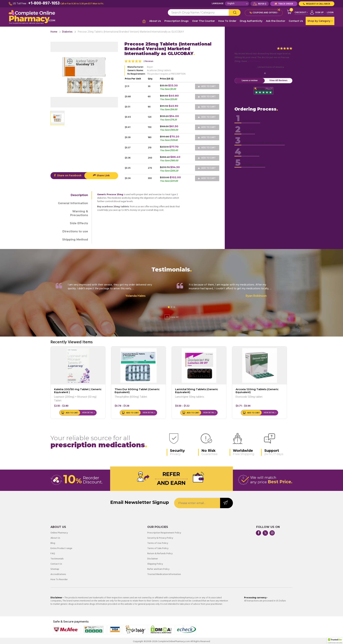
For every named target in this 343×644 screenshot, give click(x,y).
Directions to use (75, 230)
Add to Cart (207, 85)
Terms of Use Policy (158, 542)
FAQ (53, 552)
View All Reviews (278, 79)
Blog (53, 542)
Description (79, 194)
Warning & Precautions (79, 212)
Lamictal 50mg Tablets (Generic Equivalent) (197, 389)
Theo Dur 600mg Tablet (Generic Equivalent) (137, 389)
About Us (155, 21)
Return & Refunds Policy (160, 552)
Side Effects (79, 222)
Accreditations (58, 573)
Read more (255, 60)
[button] (335, 641)
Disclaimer (153, 557)
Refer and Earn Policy (158, 568)
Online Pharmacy (59, 532)
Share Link (101, 174)
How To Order (227, 21)
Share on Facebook (67, 174)
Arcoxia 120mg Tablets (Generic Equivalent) (257, 389)
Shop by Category (320, 21)
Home (54, 30)
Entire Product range (61, 547)
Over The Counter (203, 21)
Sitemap (55, 568)
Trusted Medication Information (164, 573)
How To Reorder (59, 578)
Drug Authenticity (251, 21)
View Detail (88, 411)
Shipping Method (75, 238)
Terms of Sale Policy (158, 547)
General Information (73, 202)
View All (171, 315)
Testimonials (57, 557)
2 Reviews (148, 60)
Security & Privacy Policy (160, 537)
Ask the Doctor (276, 21)
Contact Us (296, 21)
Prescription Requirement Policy (164, 532)
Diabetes (67, 30)
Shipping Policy (155, 563)
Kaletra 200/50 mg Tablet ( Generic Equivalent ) (78, 389)
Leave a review (250, 79)
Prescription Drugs (177, 21)
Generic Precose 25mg (110, 193)
